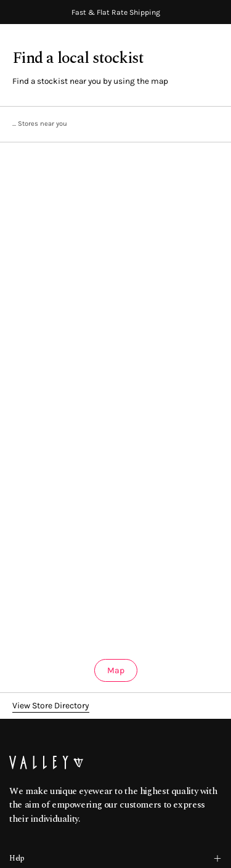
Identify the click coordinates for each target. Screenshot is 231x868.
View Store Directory (51, 706)
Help (115, 858)
